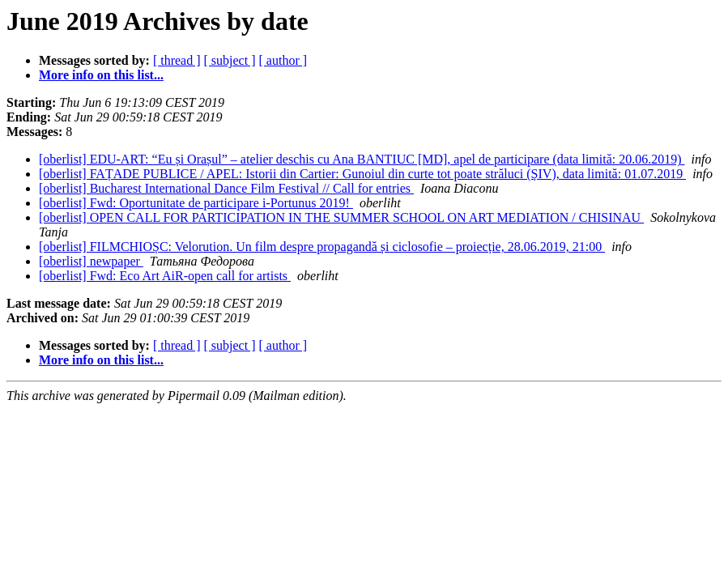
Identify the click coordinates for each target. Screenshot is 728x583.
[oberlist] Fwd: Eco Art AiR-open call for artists (165, 276)
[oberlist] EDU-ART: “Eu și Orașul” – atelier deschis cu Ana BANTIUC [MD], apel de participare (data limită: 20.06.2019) (362, 159)
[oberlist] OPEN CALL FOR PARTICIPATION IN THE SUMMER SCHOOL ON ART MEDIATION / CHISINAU (341, 217)
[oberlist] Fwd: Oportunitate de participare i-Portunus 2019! (196, 203)
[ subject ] (230, 60)
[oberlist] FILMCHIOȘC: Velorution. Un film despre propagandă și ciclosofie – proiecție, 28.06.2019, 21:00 (322, 247)
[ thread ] (177, 60)
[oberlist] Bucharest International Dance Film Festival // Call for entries (226, 188)
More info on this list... (101, 75)
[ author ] (283, 60)
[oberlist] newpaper (91, 261)
